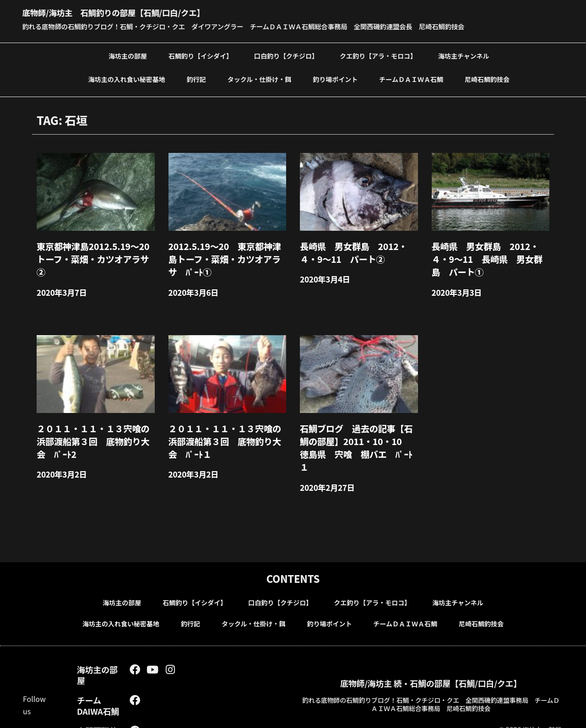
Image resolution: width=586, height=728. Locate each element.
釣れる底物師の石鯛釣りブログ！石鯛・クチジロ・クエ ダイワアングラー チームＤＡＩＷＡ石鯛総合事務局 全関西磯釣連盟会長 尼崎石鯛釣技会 (266, 26)
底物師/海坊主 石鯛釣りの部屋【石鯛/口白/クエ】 (137, 11)
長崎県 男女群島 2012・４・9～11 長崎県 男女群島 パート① (490, 255)
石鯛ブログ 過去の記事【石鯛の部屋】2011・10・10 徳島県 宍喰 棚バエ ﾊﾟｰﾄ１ (357, 430)
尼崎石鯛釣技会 (487, 78)
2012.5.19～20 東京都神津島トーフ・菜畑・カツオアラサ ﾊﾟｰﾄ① (226, 255)
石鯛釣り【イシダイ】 (201, 55)
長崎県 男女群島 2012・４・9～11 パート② (357, 250)
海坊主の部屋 (128, 55)
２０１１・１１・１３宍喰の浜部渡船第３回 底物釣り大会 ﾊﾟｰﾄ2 (94, 430)
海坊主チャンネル (464, 55)
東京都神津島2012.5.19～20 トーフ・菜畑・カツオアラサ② (94, 250)
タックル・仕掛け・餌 (260, 78)
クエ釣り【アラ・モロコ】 (378, 55)
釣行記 (196, 78)
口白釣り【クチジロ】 (286, 55)
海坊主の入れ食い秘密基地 (127, 78)
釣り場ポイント (335, 78)
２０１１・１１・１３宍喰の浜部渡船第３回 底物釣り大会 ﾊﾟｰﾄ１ (226, 430)
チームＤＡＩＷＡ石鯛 (411, 78)
